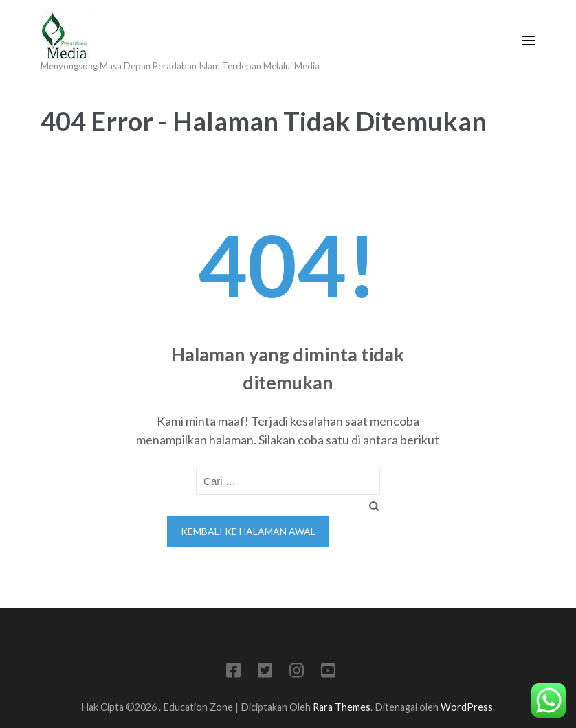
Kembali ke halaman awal (248, 531)
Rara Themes (342, 707)
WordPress (467, 707)
